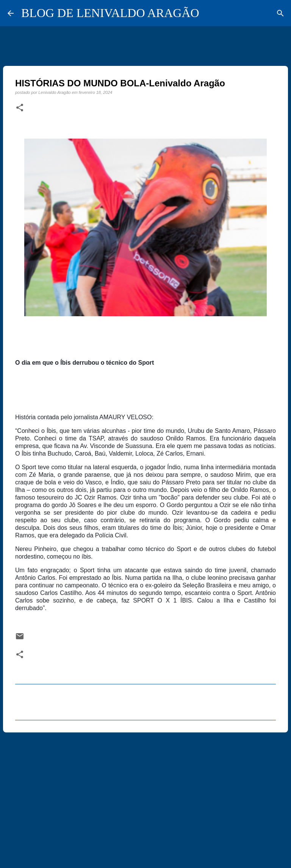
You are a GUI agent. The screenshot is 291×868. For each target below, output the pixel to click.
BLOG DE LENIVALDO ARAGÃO (110, 13)
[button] (20, 108)
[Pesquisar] (280, 13)
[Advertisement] (145, 797)
